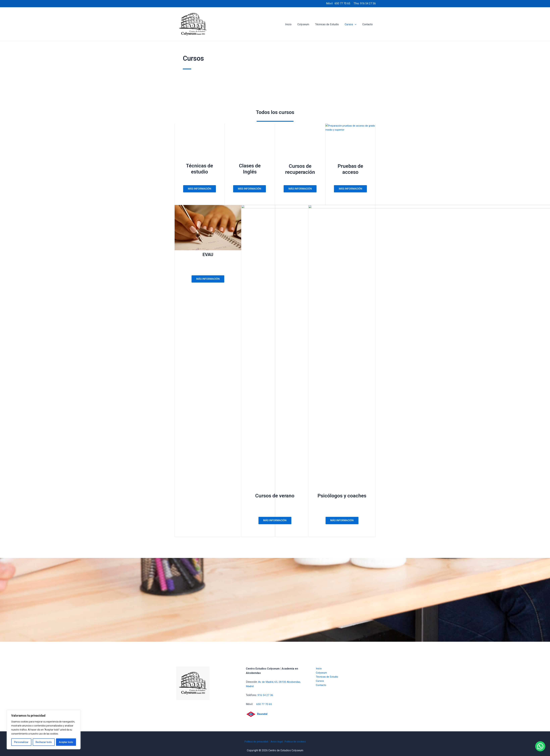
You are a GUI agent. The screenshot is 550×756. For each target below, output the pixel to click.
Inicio (291, 24)
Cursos (351, 24)
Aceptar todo (66, 742)
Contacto (368, 24)
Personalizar (21, 742)
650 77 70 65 (342, 3)
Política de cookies (296, 742)
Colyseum (305, 24)
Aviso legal (277, 742)
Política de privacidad (255, 742)
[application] (356, 24)
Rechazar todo (44, 742)
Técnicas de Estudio (328, 24)
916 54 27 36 (368, 3)
